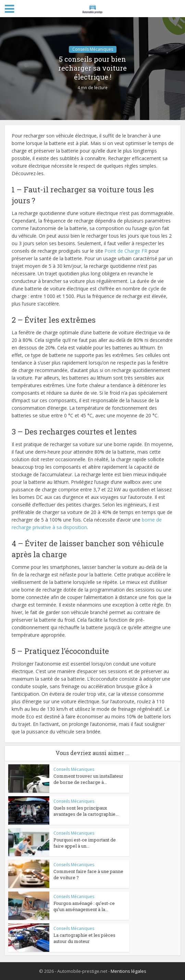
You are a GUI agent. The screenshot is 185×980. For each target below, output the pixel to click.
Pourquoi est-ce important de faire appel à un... (85, 843)
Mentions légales (128, 971)
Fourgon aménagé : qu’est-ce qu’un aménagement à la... (84, 906)
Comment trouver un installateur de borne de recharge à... (88, 779)
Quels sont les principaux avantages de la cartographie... (86, 811)
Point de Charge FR (126, 251)
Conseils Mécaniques (93, 49)
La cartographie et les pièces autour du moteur (84, 938)
